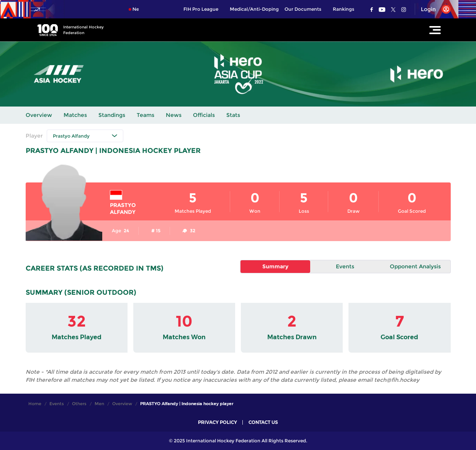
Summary (275, 266)
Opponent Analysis (415, 266)
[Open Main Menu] (435, 30)
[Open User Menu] (433, 9)
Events (345, 266)
